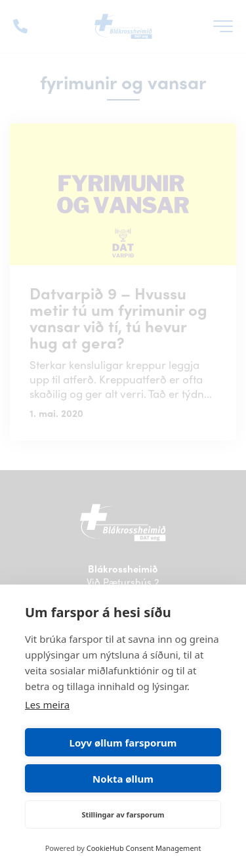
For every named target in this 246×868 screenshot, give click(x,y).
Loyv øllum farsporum (123, 743)
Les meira (47, 705)
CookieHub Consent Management (144, 848)
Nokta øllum (123, 779)
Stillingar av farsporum (123, 814)
